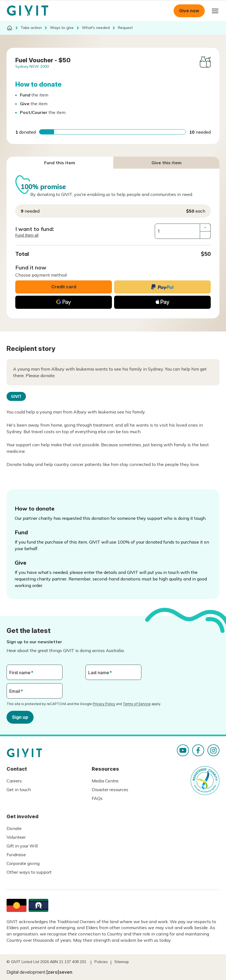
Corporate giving (23, 863)
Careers (14, 781)
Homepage (28, 11)
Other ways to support (29, 872)
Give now (189, 11)
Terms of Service (137, 704)
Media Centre (105, 781)
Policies (101, 962)
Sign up (20, 717)
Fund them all (27, 235)
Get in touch (19, 790)
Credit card (64, 287)
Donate (14, 828)
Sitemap (122, 962)
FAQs (97, 798)
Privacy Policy (104, 704)
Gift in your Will (22, 846)
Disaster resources (110, 790)
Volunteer (16, 837)
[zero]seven (59, 972)
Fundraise (16, 855)
